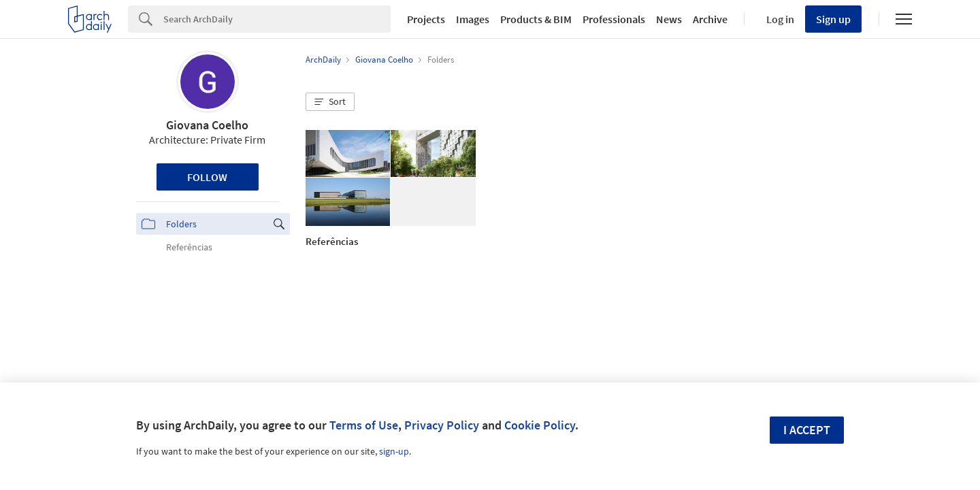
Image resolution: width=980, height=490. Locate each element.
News (669, 19)
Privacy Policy (442, 425)
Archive (710, 19)
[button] (330, 102)
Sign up (833, 19)
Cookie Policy (540, 425)
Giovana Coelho (207, 125)
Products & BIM (536, 19)
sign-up (394, 451)
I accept (807, 430)
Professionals (614, 19)
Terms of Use (364, 425)
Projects (426, 19)
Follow (207, 177)
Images (473, 19)
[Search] (277, 19)
